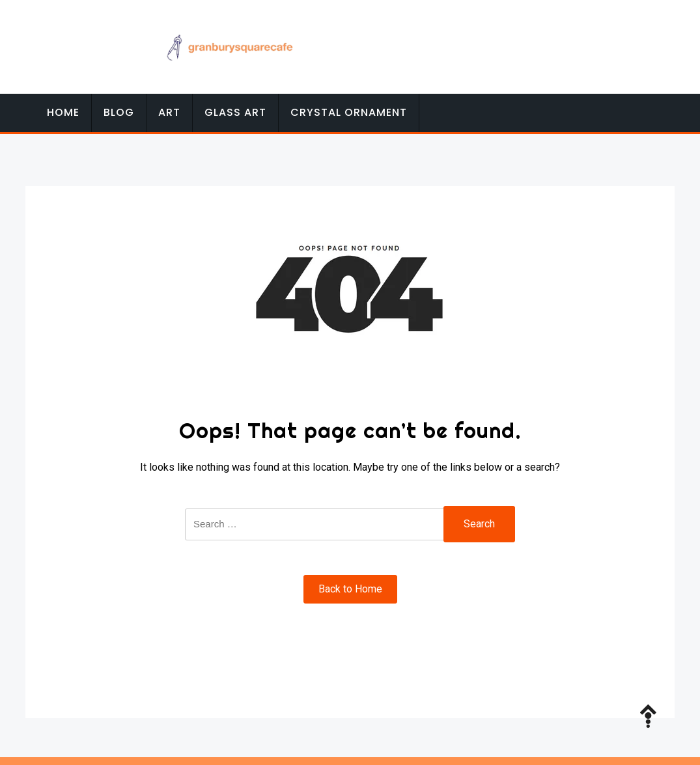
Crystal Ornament (349, 112)
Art (169, 112)
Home (63, 112)
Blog (119, 112)
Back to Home (350, 589)
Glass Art (235, 112)
